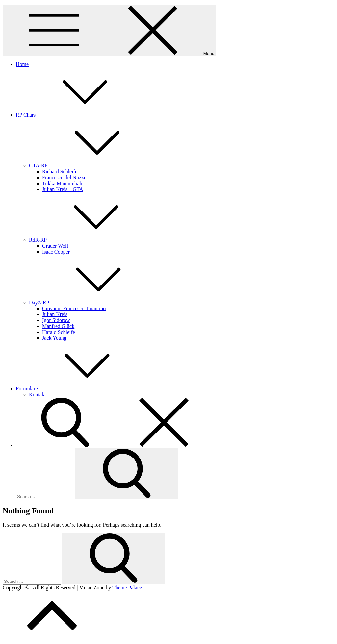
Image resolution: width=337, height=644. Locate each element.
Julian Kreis (55, 314)
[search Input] (45, 496)
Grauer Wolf (55, 246)
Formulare (76, 389)
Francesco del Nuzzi (64, 177)
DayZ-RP (88, 302)
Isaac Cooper (56, 252)
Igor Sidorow (56, 320)
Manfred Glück (58, 326)
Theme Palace (127, 588)
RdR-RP (87, 240)
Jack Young (54, 338)
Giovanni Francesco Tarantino (74, 308)
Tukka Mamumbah (62, 183)
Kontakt (38, 395)
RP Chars (75, 115)
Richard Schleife (60, 172)
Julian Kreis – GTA (63, 189)
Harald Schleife (59, 332)
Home (22, 64)
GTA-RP (88, 166)
